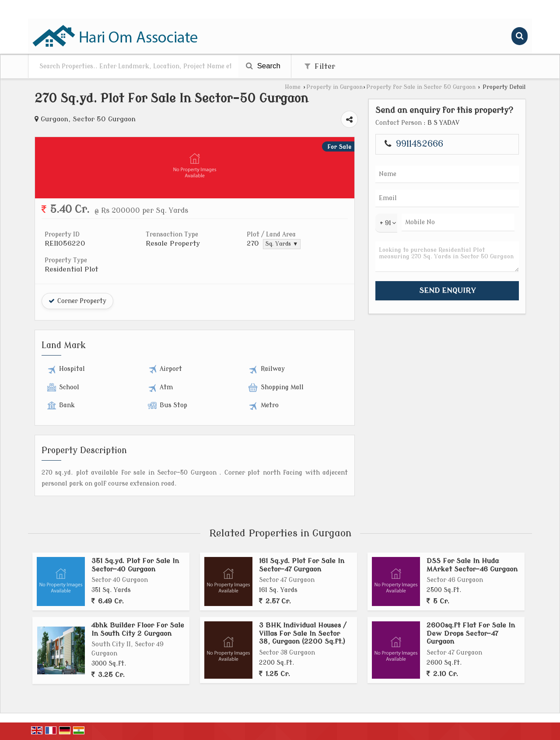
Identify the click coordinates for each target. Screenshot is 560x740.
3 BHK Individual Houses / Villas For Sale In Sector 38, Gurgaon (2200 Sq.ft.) (303, 633)
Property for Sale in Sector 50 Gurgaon (421, 87)
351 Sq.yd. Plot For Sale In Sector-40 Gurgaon (135, 565)
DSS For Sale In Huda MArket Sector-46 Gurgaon (472, 565)
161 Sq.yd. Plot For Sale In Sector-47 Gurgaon (302, 565)
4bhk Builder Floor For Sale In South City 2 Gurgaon (138, 629)
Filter (320, 66)
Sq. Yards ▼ (282, 244)
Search (263, 66)
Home (293, 87)
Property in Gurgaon (334, 87)
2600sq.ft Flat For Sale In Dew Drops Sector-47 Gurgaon (471, 633)
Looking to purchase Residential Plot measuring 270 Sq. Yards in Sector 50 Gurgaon (447, 257)
